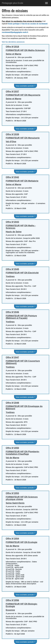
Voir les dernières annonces (13, 42)
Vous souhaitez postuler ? (25, 86)
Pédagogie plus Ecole (12, 3)
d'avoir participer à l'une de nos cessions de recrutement (28, 24)
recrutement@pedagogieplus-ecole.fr (15, 32)
